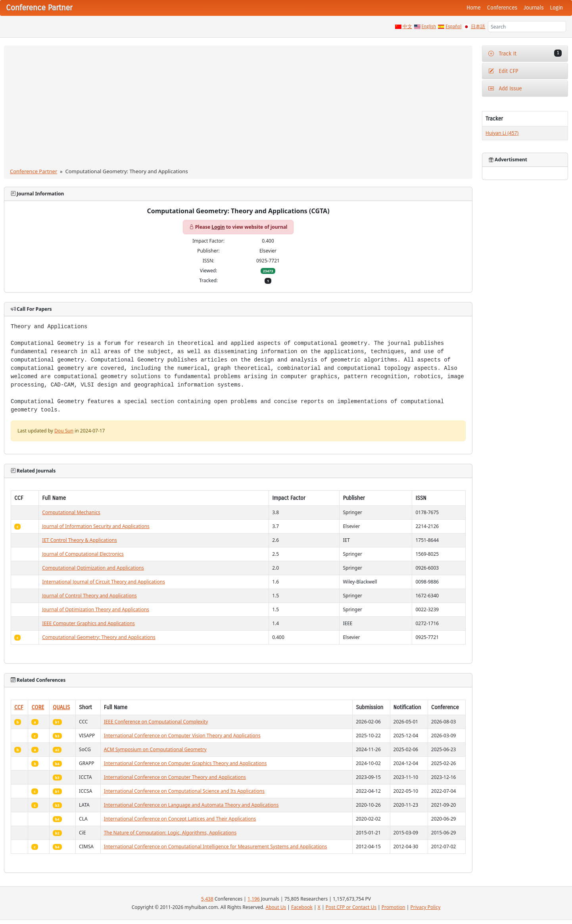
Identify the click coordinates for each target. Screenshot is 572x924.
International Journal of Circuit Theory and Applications (104, 582)
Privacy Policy (426, 907)
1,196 (254, 899)
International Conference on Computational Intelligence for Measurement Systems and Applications (216, 847)
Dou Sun (64, 431)
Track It (525, 53)
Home (474, 8)
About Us (276, 907)
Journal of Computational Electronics (83, 554)
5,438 (207, 899)
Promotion (393, 907)
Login (557, 8)
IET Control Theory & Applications (80, 540)
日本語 (478, 27)
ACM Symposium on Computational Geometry (155, 749)
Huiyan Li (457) (502, 133)
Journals (534, 8)
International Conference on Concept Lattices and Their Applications (180, 819)
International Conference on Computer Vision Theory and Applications (182, 736)
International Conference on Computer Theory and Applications (175, 777)
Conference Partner (34, 171)
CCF (19, 707)
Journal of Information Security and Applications (96, 526)
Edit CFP (503, 71)
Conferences (502, 8)
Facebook (302, 907)
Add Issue (505, 89)
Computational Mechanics (71, 512)
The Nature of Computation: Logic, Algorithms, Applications (170, 833)
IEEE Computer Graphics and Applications (88, 623)
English (429, 27)
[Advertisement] (238, 108)
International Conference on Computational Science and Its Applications (184, 791)
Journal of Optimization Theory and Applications (96, 609)
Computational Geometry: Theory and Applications (99, 637)
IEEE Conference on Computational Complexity (156, 722)
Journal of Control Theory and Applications (89, 596)
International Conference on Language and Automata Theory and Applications (191, 805)
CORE (38, 707)
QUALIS (61, 707)
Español (453, 27)
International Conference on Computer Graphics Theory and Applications (185, 763)
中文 (407, 27)
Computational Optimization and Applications (93, 568)
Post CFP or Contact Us (351, 907)
